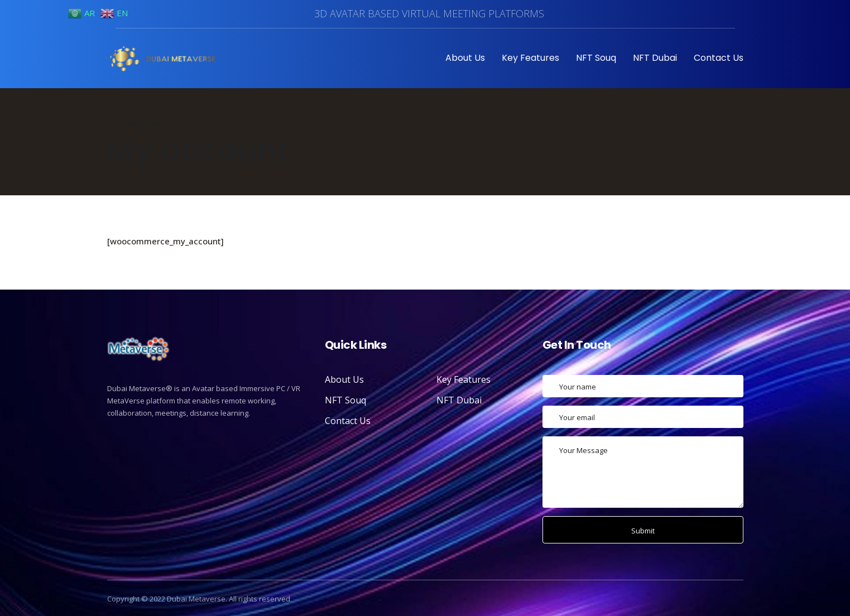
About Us (465, 58)
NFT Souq (596, 58)
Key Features (530, 58)
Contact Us (719, 58)
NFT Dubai (655, 58)
